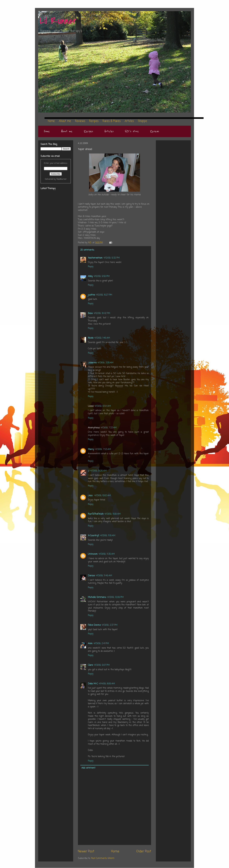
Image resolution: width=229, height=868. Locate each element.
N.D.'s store (132, 131)
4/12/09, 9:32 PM (112, 258)
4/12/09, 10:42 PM (102, 313)
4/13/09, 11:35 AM (107, 554)
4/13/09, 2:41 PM (101, 644)
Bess (90, 313)
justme (91, 295)
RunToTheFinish (96, 514)
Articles (109, 131)
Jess (91, 496)
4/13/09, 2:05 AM (105, 363)
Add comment (88, 768)
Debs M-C (93, 684)
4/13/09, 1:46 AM (102, 338)
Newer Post (86, 851)
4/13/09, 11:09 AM (113, 514)
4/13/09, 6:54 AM (103, 406)
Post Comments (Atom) (103, 858)
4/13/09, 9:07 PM (102, 665)
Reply (91, 267)
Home (47, 131)
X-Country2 (94, 536)
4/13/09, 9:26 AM (98, 471)
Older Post (144, 851)
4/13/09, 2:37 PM (109, 625)
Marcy (91, 449)
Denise (91, 576)
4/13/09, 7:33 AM (109, 428)
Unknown (93, 554)
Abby (90, 276)
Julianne (92, 363)
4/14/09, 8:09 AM (107, 684)
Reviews (155, 131)
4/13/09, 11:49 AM (104, 576)
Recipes (88, 131)
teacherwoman (95, 258)
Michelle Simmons (97, 597)
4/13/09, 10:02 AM (102, 496)
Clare (90, 665)
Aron (90, 644)
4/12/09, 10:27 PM (104, 295)
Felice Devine (94, 625)
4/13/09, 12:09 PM (115, 597)
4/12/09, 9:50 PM (102, 276)
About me (67, 131)
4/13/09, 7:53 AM (103, 449)
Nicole (91, 338)
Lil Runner (58, 21)
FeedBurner (62, 179)
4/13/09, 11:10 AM (108, 536)
